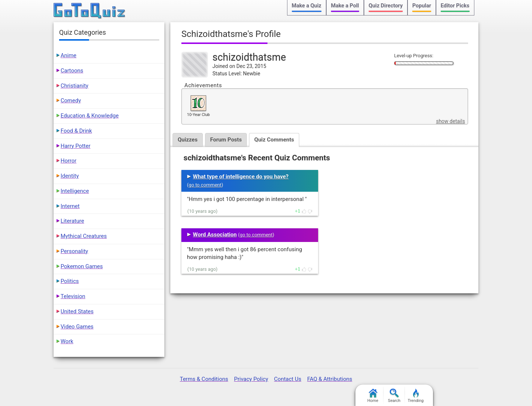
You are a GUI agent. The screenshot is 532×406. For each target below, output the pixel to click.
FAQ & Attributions (330, 379)
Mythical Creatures (84, 236)
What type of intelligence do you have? (241, 177)
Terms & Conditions (204, 379)
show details (450, 121)
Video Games (77, 327)
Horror (69, 161)
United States (77, 311)
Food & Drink (76, 131)
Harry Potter (76, 146)
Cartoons (72, 71)
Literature (72, 221)
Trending (416, 396)
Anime (69, 55)
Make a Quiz (307, 6)
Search (394, 396)
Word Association (215, 235)
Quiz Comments (274, 140)
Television (73, 296)
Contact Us (288, 379)
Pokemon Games (82, 266)
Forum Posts (226, 140)
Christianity (74, 86)
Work (67, 341)
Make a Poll (345, 6)
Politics (70, 281)
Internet (70, 206)
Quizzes (188, 140)
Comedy (71, 100)
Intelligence (75, 191)
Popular (422, 6)
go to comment (205, 185)
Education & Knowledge (90, 116)
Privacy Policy (251, 379)
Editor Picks (455, 6)
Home (373, 396)
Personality (74, 251)
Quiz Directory (386, 6)
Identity (70, 176)
